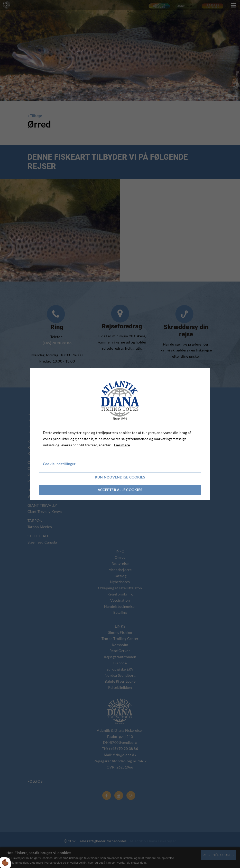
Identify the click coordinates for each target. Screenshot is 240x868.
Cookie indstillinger (59, 464)
